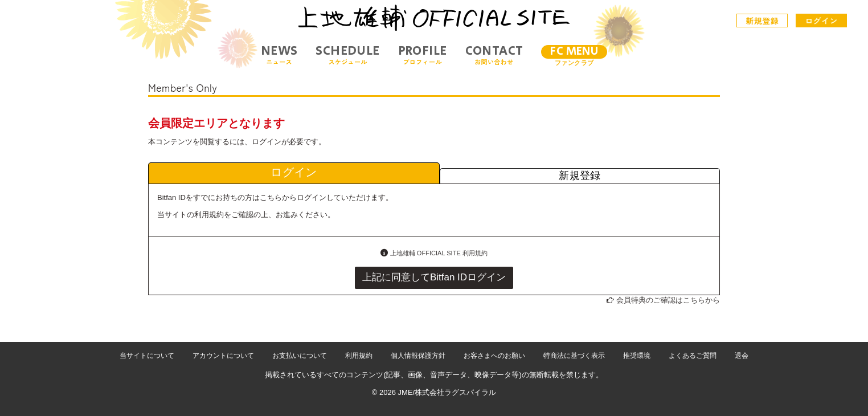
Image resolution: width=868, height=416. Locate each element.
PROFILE (423, 55)
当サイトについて (147, 356)
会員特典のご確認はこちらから (668, 300)
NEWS (279, 55)
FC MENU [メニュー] (574, 52)
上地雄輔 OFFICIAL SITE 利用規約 (439, 253)
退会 (742, 356)
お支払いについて (300, 356)
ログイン (821, 21)
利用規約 (359, 356)
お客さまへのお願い (494, 356)
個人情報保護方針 (418, 356)
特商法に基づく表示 (574, 356)
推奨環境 (637, 356)
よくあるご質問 (693, 356)
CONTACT (494, 55)
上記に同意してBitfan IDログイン (434, 277)
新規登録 (763, 21)
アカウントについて (223, 356)
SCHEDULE (347, 55)
